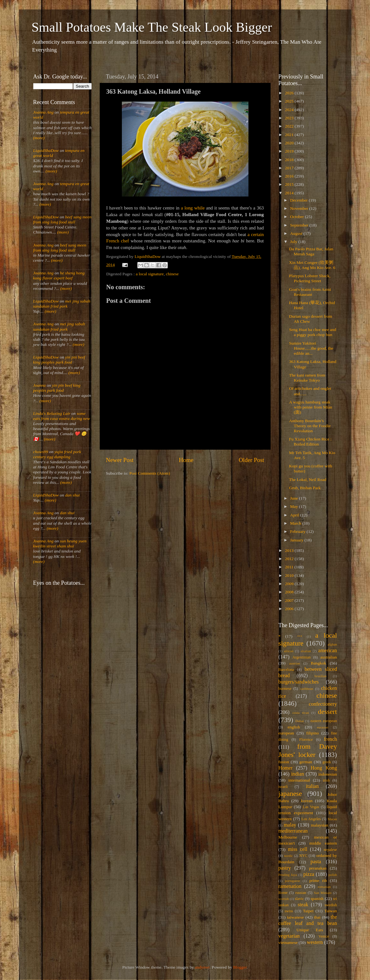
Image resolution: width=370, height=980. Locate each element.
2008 (290, 592)
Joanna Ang (44, 112)
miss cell (298, 849)
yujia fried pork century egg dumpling (57, 454)
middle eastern (323, 843)
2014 (290, 193)
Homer (286, 768)
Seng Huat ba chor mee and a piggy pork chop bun (313, 332)
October (298, 217)
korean (307, 801)
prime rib (318, 880)
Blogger (240, 967)
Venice (324, 936)
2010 (290, 575)
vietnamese (288, 943)
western (315, 942)
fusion (284, 762)
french (330, 739)
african (289, 651)
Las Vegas (311, 807)
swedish (331, 905)
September (300, 225)
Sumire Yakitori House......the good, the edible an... (311, 348)
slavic (299, 899)
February (298, 531)
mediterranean (293, 831)
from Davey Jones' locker (308, 751)
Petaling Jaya (288, 875)
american (327, 651)
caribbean (307, 689)
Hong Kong (324, 768)
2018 (290, 160)
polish (333, 875)
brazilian (321, 676)
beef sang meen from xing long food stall (63, 219)
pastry (285, 868)
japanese (290, 794)
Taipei (308, 911)
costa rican (301, 713)
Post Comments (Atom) (150, 473)
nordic (289, 856)
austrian (294, 663)
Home (186, 460)
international (299, 780)
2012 (290, 559)
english (294, 727)
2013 (290, 550)
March (296, 523)
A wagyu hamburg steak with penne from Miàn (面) (310, 407)
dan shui (72, 495)
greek (327, 762)
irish (326, 780)
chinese (172, 274)
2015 (290, 184)
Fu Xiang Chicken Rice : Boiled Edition (310, 442)
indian (298, 774)
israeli (283, 787)
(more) (39, 138)
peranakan (318, 868)
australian (329, 657)
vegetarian (289, 936)
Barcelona (286, 670)
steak (303, 905)
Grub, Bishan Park (305, 488)
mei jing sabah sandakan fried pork (62, 304)
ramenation (290, 886)
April (295, 515)
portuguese (293, 881)
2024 (290, 110)
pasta (316, 862)
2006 (290, 609)
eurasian (323, 727)
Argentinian (302, 657)
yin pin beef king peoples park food (59, 360)
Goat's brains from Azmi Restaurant (310, 292)
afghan (332, 644)
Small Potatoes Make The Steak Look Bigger (152, 27)
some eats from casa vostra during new (62, 416)
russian (301, 893)
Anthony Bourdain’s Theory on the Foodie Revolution (310, 426)
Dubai (299, 721)
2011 (290, 567)
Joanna (40, 385)
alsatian (306, 651)
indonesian (328, 774)
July (294, 242)
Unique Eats (310, 930)
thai (317, 917)
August (297, 233)
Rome (283, 893)
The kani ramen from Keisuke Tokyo (307, 378)
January (297, 540)
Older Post (251, 460)
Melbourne (288, 837)
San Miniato (323, 893)
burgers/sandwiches (299, 682)
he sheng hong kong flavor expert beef (59, 275)
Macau (332, 819)
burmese (285, 689)
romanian (324, 887)
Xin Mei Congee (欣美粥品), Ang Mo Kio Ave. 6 (312, 265)
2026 (290, 93)
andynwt (202, 967)
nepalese (330, 850)
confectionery (323, 704)
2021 (290, 135)
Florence (306, 740)
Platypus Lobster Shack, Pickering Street (310, 278)
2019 (290, 151)
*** (300, 636)
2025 (290, 101)
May (295, 506)
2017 (290, 168)
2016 (290, 176)
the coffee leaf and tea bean (308, 920)
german (306, 762)
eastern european (324, 721)
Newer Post (120, 460)
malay (290, 825)
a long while (193, 208)
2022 (290, 126)
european (286, 733)
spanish (317, 899)
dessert (328, 712)
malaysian (320, 825)
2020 (290, 143)
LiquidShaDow (46, 150)
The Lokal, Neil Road (308, 480)
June (295, 498)
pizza (309, 874)
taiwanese (295, 917)
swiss (289, 911)
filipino (312, 733)
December (300, 200)
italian (312, 786)
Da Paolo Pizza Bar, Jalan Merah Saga (311, 251)
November (300, 208)
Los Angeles (311, 819)
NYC (303, 856)
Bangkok (319, 663)
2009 (290, 584)
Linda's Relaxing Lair (52, 413)
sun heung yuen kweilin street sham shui (60, 543)
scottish (284, 899)
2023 (290, 118)
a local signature (150, 274)
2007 (290, 600)
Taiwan (331, 911)
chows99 (41, 452)
